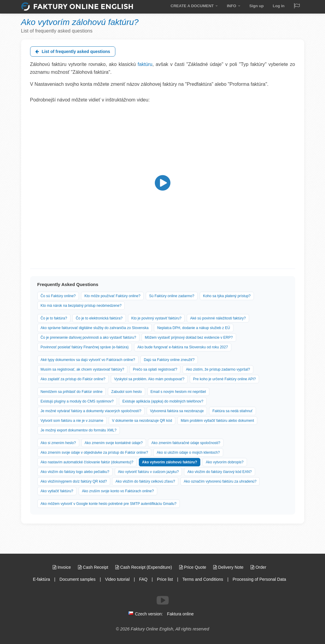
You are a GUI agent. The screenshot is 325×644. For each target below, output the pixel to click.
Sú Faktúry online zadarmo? (172, 296)
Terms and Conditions (203, 579)
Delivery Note (229, 567)
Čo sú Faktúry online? (58, 296)
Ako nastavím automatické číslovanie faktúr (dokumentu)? (87, 462)
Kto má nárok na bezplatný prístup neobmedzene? (81, 306)
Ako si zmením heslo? (58, 443)
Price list (165, 579)
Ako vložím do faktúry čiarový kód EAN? (219, 472)
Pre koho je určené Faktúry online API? (224, 379)
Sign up (257, 6)
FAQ (143, 579)
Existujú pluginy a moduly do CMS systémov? (77, 401)
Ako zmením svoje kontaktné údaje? (114, 443)
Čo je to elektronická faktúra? (99, 318)
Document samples (78, 579)
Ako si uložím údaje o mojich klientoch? (188, 453)
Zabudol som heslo (126, 392)
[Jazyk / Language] (297, 6)
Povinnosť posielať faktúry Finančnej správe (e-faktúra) (85, 347)
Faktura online (180, 614)
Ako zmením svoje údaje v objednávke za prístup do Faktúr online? (94, 453)
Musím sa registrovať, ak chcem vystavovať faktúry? (83, 369)
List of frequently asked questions (73, 51)
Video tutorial (117, 579)
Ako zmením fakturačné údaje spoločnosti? (186, 443)
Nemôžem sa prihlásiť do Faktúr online (72, 392)
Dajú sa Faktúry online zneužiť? (169, 360)
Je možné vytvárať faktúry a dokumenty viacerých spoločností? (91, 411)
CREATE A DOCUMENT (194, 6)
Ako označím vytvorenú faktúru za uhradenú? (220, 481)
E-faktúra (41, 579)
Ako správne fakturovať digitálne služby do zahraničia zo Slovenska (95, 328)
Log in (279, 6)
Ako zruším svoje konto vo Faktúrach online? (118, 491)
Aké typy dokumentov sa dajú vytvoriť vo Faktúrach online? (88, 360)
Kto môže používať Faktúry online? (112, 296)
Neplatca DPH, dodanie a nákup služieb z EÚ (194, 328)
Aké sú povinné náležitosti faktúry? (218, 318)
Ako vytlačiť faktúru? (57, 491)
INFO (234, 6)
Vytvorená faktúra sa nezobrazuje (177, 411)
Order (258, 567)
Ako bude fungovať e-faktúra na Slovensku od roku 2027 (183, 347)
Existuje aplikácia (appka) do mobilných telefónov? (163, 401)
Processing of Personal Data (259, 579)
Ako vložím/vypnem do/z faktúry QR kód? (74, 481)
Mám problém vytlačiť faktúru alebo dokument (217, 421)
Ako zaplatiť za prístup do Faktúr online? (73, 379)
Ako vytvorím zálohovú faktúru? (170, 462)
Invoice (62, 567)
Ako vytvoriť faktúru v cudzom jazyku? (148, 472)
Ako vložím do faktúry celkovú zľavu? (145, 481)
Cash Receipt (94, 567)
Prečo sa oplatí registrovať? (155, 369)
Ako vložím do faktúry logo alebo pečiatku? (75, 472)
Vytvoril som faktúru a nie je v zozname (72, 421)
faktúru (145, 64)
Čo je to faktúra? (54, 318)
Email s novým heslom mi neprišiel (178, 392)
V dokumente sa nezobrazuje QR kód (142, 421)
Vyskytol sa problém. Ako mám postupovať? (149, 379)
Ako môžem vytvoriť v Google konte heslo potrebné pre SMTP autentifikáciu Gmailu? (109, 504)
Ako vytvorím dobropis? (225, 462)
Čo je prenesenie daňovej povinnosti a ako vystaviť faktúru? (88, 338)
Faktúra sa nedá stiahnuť (232, 411)
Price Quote (193, 567)
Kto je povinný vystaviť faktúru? (156, 318)
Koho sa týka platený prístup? (227, 296)
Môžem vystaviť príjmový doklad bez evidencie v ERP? (189, 338)
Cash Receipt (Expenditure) (144, 567)
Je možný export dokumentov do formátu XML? (79, 430)
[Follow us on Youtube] (163, 600)
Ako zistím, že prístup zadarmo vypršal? (218, 369)
